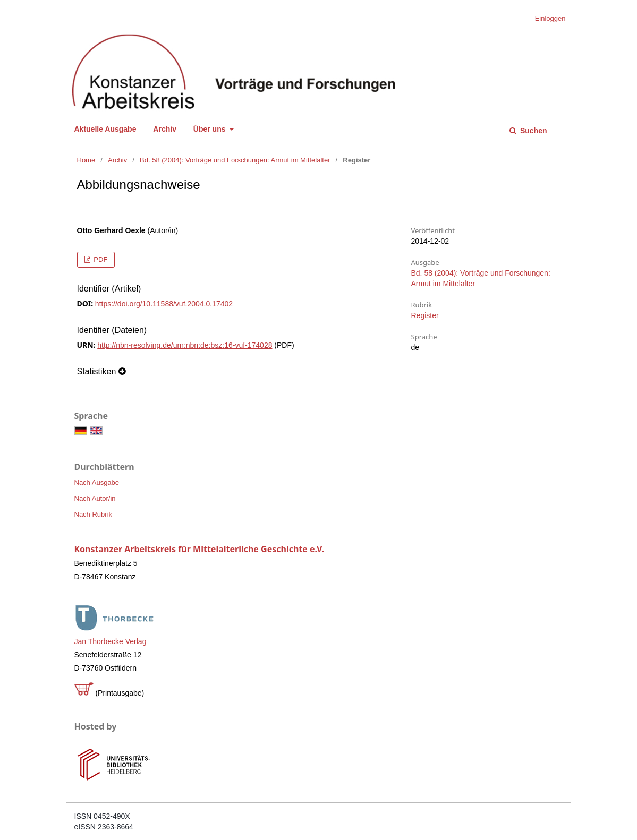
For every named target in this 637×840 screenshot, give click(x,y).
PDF (100, 259)
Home (86, 160)
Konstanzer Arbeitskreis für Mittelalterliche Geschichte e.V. (199, 549)
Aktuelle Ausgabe (105, 129)
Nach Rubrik (94, 514)
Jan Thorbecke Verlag (111, 641)
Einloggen (550, 18)
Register (425, 315)
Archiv (165, 129)
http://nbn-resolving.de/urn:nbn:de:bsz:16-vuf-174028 (185, 345)
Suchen (532, 131)
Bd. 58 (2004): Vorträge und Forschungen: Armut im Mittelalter (235, 160)
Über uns (211, 129)
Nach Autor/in (95, 498)
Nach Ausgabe (97, 482)
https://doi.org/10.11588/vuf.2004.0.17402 (164, 304)
